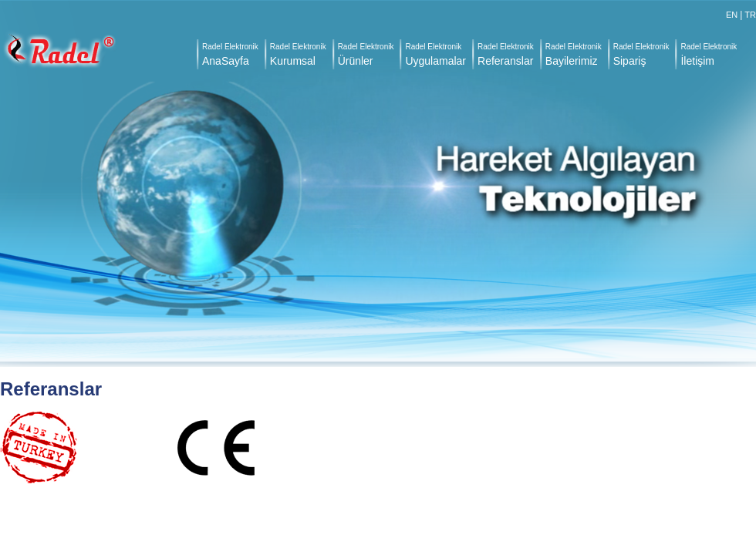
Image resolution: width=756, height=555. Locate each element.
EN (732, 15)
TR (750, 15)
